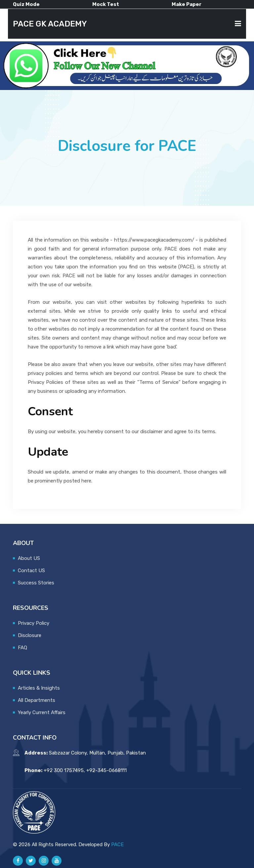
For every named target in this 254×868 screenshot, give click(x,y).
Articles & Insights (39, 688)
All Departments (37, 700)
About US (29, 558)
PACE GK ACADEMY (50, 24)
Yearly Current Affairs (42, 712)
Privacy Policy (34, 623)
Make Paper (187, 4)
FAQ (22, 648)
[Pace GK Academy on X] (31, 861)
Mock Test (106, 4)
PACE (117, 845)
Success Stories (36, 583)
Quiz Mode (26, 4)
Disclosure (30, 635)
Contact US (31, 571)
